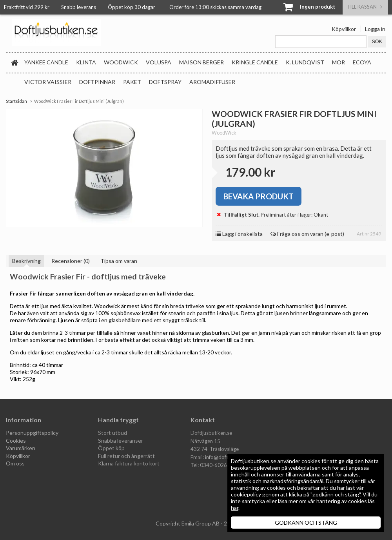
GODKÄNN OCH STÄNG (306, 523)
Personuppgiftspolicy (32, 433)
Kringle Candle (255, 62)
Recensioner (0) (71, 261)
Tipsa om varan (119, 261)
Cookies (16, 441)
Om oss (15, 463)
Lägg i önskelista (239, 234)
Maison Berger (201, 62)
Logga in (375, 29)
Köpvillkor (344, 29)
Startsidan (16, 101)
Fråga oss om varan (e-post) (307, 234)
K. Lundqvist (305, 62)
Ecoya (362, 62)
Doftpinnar (97, 82)
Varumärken (21, 448)
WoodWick (121, 62)
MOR (338, 62)
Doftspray (165, 82)
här (235, 508)
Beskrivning (26, 261)
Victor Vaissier (48, 82)
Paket (132, 82)
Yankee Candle (46, 62)
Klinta (86, 62)
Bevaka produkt (259, 196)
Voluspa (159, 62)
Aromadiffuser (212, 82)
